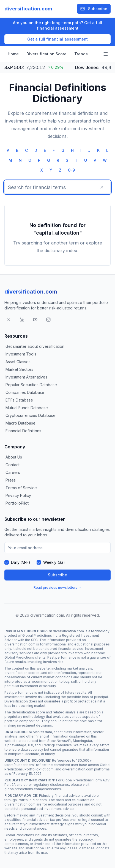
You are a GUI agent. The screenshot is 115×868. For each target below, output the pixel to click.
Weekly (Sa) (54, 562)
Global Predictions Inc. (22, 835)
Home (13, 54)
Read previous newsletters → (57, 587)
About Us (14, 457)
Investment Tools (21, 354)
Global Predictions (19, 657)
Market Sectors (19, 369)
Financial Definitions (23, 431)
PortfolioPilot (17, 503)
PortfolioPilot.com (39, 769)
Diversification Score (46, 54)
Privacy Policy (18, 495)
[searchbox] (57, 187)
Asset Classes (18, 362)
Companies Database (25, 392)
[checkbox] (7, 562)
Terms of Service (21, 488)
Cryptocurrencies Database (31, 415)
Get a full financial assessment (57, 39)
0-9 (71, 170)
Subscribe (94, 9)
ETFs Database (19, 400)
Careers (13, 472)
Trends (81, 54)
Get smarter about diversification (35, 346)
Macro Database (20, 423)
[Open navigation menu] (106, 54)
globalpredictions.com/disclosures (33, 789)
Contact (13, 465)
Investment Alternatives (26, 377)
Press (11, 480)
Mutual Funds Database (27, 408)
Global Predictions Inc (40, 635)
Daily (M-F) (20, 562)
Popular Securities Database (31, 385)
